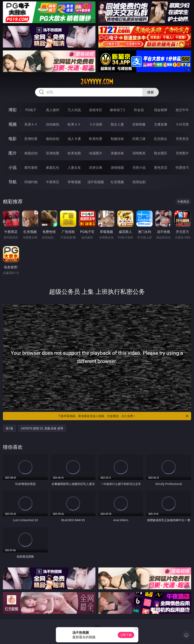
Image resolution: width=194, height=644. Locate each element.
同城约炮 (31, 182)
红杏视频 (117, 182)
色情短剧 (139, 182)
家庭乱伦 (53, 167)
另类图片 (182, 153)
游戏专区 (96, 110)
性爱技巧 (182, 167)
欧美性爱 (96, 139)
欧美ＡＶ (74, 124)
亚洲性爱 (31, 139)
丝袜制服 (139, 124)
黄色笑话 (161, 167)
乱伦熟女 (161, 139)
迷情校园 (117, 167)
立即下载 (126, 635)
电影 (13, 139)
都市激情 (31, 167)
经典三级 (139, 139)
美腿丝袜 (117, 153)
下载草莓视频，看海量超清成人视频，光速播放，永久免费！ (123, 416)
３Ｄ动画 (96, 124)
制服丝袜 (117, 139)
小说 (13, 167)
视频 (13, 124)
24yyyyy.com (97, 82)
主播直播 (161, 124)
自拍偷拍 (53, 124)
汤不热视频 (96, 182)
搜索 (150, 92)
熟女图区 (161, 153)
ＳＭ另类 (182, 124)
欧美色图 (74, 153)
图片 (13, 153)
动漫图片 (96, 153)
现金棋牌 (161, 110)
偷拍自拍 (53, 139)
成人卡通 (74, 139)
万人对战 (74, 110)
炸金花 (139, 110)
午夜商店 (53, 182)
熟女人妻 (117, 124)
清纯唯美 (139, 153)
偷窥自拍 (31, 153)
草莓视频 (74, 182)
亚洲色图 (53, 153)
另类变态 (182, 139)
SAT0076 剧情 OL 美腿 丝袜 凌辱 (42, 428)
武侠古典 (96, 167)
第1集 (9, 428)
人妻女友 (74, 167)
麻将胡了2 (117, 110)
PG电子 (31, 110)
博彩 (13, 110)
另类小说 (139, 167)
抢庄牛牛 (182, 110)
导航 (13, 182)
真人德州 (53, 110)
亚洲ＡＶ (31, 124)
